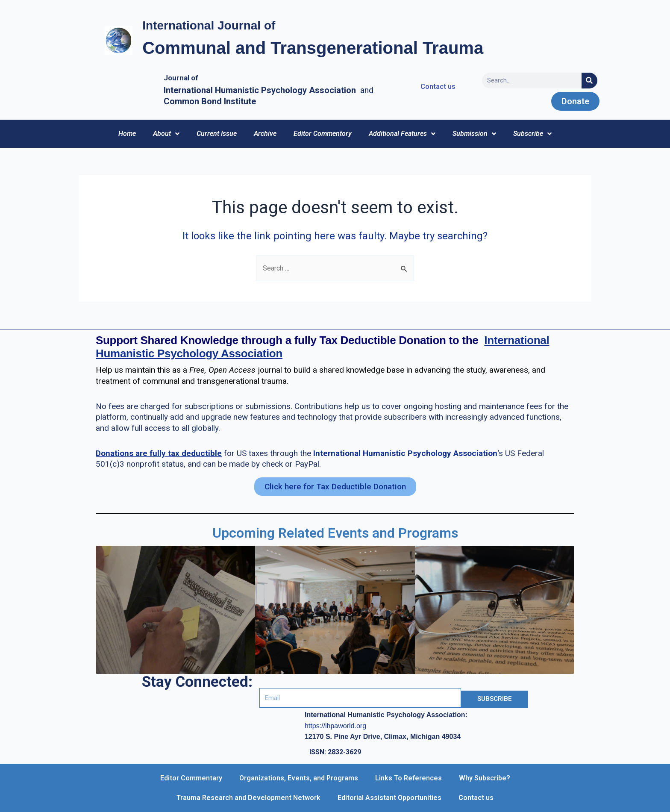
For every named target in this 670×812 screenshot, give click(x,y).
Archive (265, 134)
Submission (474, 134)
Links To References (408, 778)
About (166, 134)
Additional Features (402, 134)
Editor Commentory (323, 134)
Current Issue (217, 134)
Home (127, 134)
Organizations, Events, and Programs (299, 778)
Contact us (476, 798)
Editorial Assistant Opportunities (389, 798)
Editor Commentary (191, 778)
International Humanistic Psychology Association (405, 453)
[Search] (589, 81)
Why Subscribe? (485, 778)
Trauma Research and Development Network (248, 798)
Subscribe (532, 134)
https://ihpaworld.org (335, 726)
